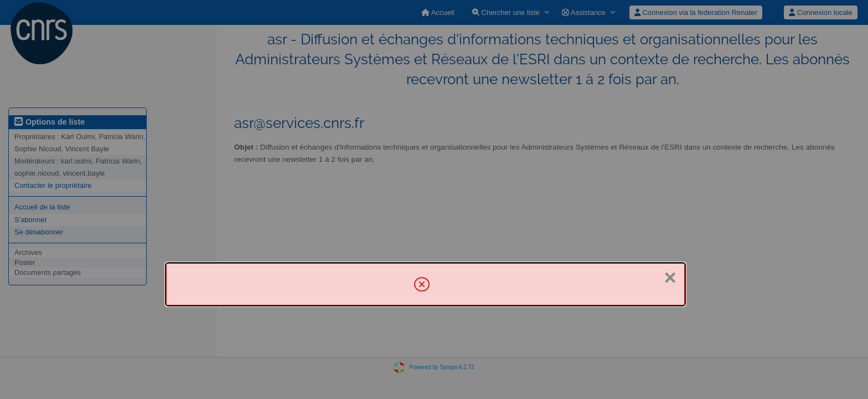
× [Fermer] (670, 278)
